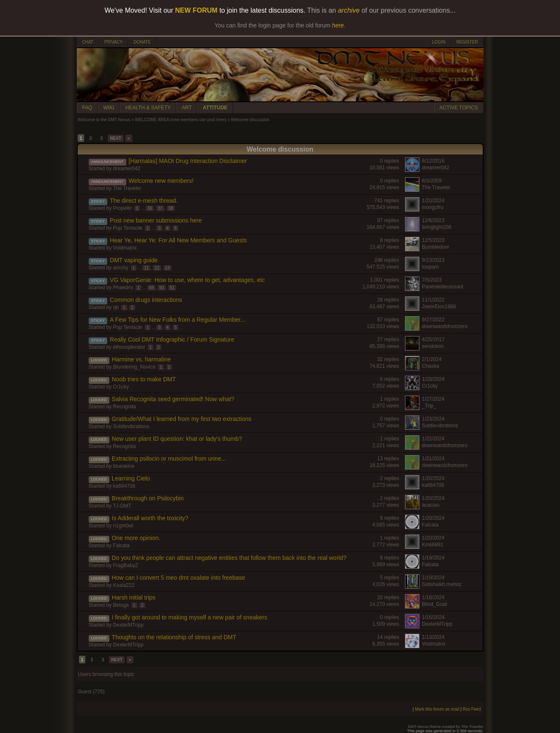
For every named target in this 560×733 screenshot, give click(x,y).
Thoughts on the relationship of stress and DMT (174, 637)
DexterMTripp (128, 625)
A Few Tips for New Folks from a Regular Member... (178, 320)
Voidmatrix (125, 248)
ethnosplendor (129, 347)
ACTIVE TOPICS (459, 108)
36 (150, 208)
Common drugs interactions (146, 300)
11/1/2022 (433, 300)
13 (167, 268)
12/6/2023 (433, 220)
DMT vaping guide (134, 260)
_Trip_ (429, 406)
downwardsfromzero (445, 326)
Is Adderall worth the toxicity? (150, 518)
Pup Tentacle (128, 228)
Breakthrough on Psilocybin (148, 498)
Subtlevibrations (131, 426)
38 (171, 208)
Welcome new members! (161, 181)
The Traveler (127, 188)
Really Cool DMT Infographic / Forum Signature (172, 339)
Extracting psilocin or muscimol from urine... (169, 459)
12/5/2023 (433, 240)
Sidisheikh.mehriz (442, 584)
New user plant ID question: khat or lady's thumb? (177, 439)
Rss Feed (472, 709)
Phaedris (123, 288)
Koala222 (124, 585)
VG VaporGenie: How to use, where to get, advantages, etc (187, 280)
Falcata (430, 525)
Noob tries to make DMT (144, 379)
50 (162, 288)
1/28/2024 (433, 379)
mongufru (433, 207)
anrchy (121, 268)
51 (172, 288)
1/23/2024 (433, 419)
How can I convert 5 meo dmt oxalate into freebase (179, 578)
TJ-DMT (122, 506)
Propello (122, 208)
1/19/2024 (433, 558)
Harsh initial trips (134, 597)
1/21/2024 (433, 459)
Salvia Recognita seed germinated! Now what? (173, 399)
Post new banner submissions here (156, 220)
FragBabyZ (126, 565)
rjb (116, 307)
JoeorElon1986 (439, 307)
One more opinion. (136, 538)
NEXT (116, 138)
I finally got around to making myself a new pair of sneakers (190, 617)
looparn (430, 267)
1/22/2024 (433, 439)
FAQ (87, 108)
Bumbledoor (436, 247)
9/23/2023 (433, 260)
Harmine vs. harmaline (141, 359)
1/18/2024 (433, 597)
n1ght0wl (123, 526)
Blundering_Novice (135, 367)
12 (157, 268)
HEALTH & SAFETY (148, 108)
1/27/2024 (433, 399)
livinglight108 (436, 227)
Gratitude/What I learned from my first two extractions (182, 419)
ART (187, 108)
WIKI (109, 108)
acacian (431, 505)
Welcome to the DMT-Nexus (104, 120)
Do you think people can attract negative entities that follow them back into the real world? (229, 558)
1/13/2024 (433, 637)
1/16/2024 (433, 617)
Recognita (125, 407)
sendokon (433, 346)
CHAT (88, 42)
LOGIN (439, 42)
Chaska (431, 366)
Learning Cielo (131, 478)
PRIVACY (113, 42)
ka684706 (124, 486)
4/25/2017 (433, 339)
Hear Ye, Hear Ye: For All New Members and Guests (178, 240)
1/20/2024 (433, 201)
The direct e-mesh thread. (144, 201)
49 (151, 288)
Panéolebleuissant (443, 287)
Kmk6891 (433, 545)
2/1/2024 (432, 359)
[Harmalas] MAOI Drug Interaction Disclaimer (188, 161)
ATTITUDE (215, 108)
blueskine (124, 466)
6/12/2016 (433, 161)
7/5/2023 (432, 280)
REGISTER (467, 42)
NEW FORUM (196, 10)
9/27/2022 (433, 320)
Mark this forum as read (437, 709)
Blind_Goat (434, 604)
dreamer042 (127, 168)
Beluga (121, 605)
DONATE (142, 42)
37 (160, 208)
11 (146, 268)
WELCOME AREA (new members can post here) (180, 120)
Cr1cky (121, 387)
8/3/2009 (432, 181)
